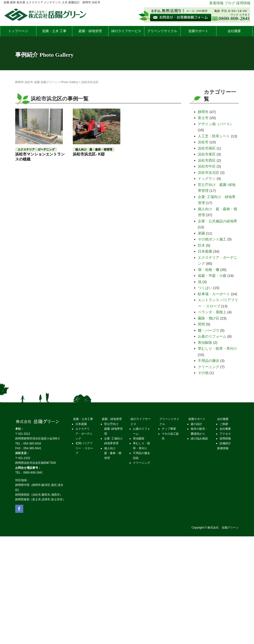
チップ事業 (169, 429)
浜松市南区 (207, 148)
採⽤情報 (225, 439)
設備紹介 (225, 443)
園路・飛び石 (209, 318)
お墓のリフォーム (212, 336)
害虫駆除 (205, 342)
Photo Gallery (70, 82)
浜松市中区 (207, 166)
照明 (201, 324)
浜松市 (203, 142)
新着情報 (216, 3)
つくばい (205, 288)
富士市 (203, 118)
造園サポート (198, 31)
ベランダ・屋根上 (212, 312)
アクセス (225, 434)
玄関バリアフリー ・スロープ (84, 448)
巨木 (201, 245)
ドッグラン (207, 178)
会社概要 (234, 31)
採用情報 (243, 3)
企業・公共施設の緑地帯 (217, 221)
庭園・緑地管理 (90, 31)
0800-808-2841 (33, 473)
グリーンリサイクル (162, 31)
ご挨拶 (224, 424)
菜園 (201, 233)
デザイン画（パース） (216, 124)
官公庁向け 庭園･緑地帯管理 (113, 429)
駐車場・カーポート (214, 294)
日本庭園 (205, 251)
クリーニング (209, 367)
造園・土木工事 (83, 419)
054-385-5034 (32, 444)
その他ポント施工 (212, 239)
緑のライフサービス (126, 31)
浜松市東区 (207, 154)
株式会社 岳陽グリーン (223, 528)
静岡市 (203, 112)
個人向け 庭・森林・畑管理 (113, 453)
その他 (203, 373)
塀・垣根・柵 (209, 270)
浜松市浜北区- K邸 (89, 154)
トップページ (18, 31)
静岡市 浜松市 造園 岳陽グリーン (36, 82)
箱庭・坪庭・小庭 (212, 276)
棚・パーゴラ (209, 330)
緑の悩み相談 (199, 439)
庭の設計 (196, 424)
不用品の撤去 (209, 361)
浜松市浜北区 (209, 172)
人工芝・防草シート (214, 136)
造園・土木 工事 (54, 31)
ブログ (230, 3)
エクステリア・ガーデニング (84, 434)
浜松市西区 (207, 160)
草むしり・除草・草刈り (217, 348)
